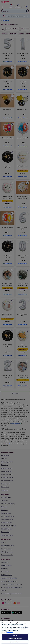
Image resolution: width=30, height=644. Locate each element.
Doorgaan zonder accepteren (15, 639)
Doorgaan (15, 635)
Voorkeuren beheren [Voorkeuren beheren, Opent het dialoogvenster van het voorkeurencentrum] (15, 642)
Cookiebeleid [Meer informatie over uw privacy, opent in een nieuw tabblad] (10, 632)
